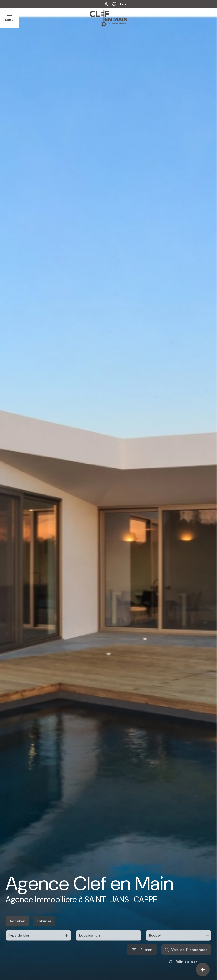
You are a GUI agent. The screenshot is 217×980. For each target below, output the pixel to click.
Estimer (44, 933)
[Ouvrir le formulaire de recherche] (142, 961)
